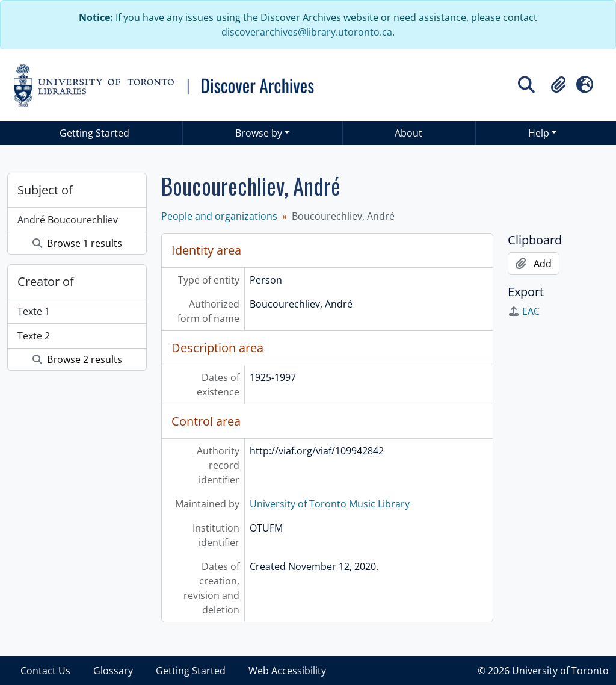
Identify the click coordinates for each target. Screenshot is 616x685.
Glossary (113, 671)
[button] (558, 85)
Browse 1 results (77, 243)
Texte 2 (34, 336)
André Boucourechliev (68, 220)
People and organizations (219, 216)
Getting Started (94, 133)
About (408, 133)
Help (539, 133)
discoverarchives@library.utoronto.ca (307, 32)
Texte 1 (34, 311)
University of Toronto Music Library (330, 504)
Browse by (259, 133)
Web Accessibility (287, 671)
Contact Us (45, 671)
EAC (524, 311)
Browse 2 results (77, 359)
